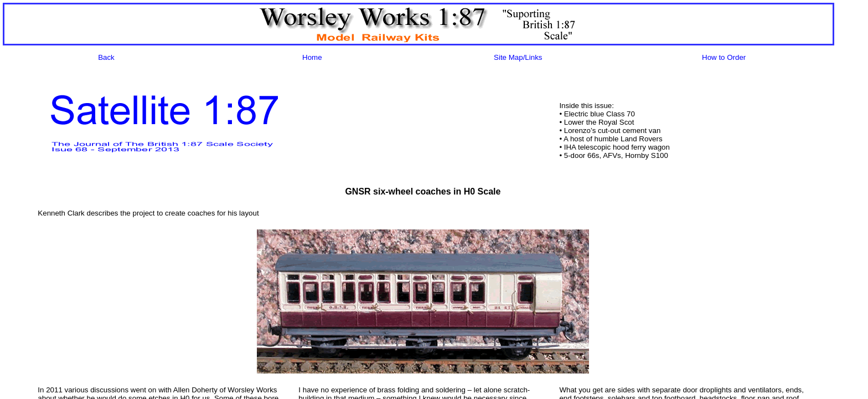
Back (106, 57)
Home (312, 57)
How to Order (724, 57)
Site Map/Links (518, 57)
